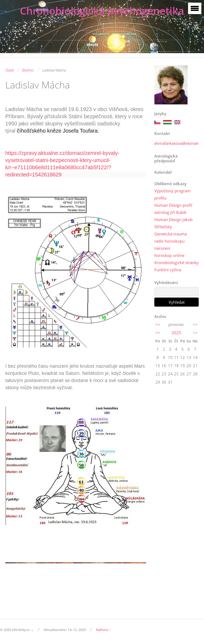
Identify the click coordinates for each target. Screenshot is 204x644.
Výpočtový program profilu (172, 194)
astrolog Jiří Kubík (170, 212)
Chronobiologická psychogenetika (102, 11)
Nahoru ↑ (103, 630)
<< (158, 324)
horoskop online (169, 255)
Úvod (9, 70)
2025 (176, 333)
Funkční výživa (168, 270)
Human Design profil (173, 205)
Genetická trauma (171, 234)
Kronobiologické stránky (177, 262)
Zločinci (28, 70)
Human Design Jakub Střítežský (173, 223)
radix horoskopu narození (169, 245)
